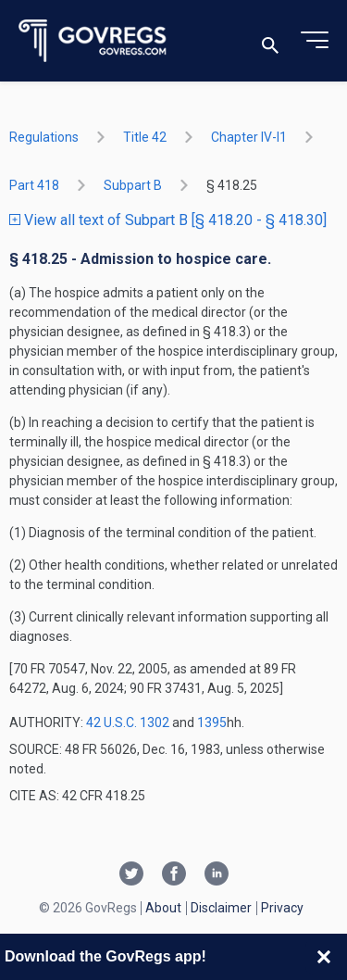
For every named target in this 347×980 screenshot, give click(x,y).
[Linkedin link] (217, 875)
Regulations (44, 137)
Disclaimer (221, 908)
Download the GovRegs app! (105, 956)
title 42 (145, 137)
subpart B (133, 185)
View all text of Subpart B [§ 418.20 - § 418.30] (168, 220)
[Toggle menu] (315, 41)
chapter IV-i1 (249, 137)
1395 (212, 722)
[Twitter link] (131, 875)
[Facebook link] (174, 875)
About (163, 908)
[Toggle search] (270, 41)
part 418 (34, 185)
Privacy (282, 908)
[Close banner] (324, 957)
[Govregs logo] (93, 41)
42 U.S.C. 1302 (128, 722)
